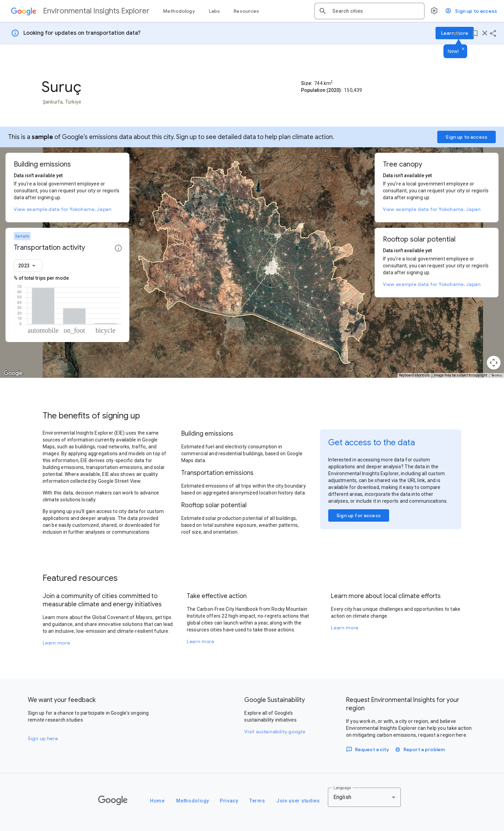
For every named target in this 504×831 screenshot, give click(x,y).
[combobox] (376, 11)
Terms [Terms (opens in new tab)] (497, 375)
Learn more (56, 643)
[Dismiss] (463, 49)
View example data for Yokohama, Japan (63, 209)
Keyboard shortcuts (414, 375)
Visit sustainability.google (275, 732)
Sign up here (43, 738)
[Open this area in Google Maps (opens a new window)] (13, 373)
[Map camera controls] (494, 363)
